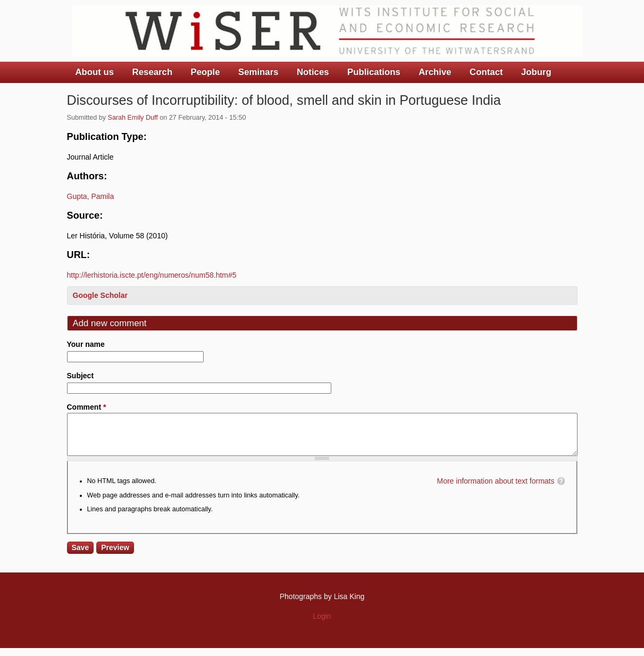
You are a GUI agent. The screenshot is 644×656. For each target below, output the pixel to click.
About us (95, 72)
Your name (86, 344)
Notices (313, 72)
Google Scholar (100, 295)
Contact (486, 72)
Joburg (536, 72)
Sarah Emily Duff (133, 118)
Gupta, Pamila (91, 196)
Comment (87, 407)
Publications (374, 72)
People (206, 72)
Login (322, 624)
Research (153, 72)
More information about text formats (496, 489)
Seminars (258, 72)
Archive (435, 72)
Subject (81, 376)
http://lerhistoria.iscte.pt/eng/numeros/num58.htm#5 (152, 275)
